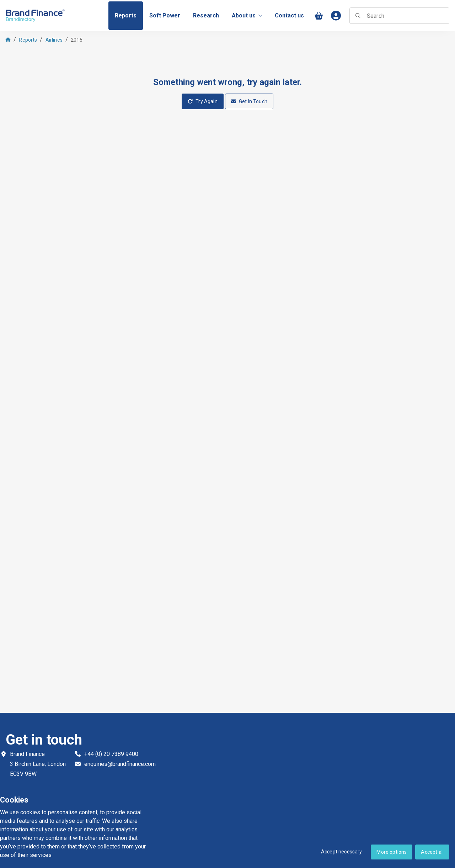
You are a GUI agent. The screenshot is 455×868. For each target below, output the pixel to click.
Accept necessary (342, 852)
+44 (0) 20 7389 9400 (111, 754)
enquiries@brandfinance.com (120, 764)
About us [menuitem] (247, 15)
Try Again (203, 101)
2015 (77, 40)
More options (392, 852)
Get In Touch (249, 101)
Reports (28, 40)
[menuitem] (126, 16)
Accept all (432, 852)
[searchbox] (399, 16)
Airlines (54, 40)
